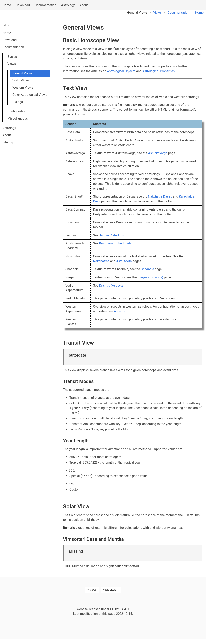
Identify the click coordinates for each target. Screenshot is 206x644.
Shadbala (147, 269)
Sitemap (8, 142)
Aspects (120, 311)
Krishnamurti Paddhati (115, 243)
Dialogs (18, 102)
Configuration (17, 111)
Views (157, 13)
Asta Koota (124, 261)
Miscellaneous (18, 118)
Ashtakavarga (158, 153)
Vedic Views (21, 80)
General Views (22, 73)
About (84, 5)
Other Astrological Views (30, 95)
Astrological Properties (159, 71)
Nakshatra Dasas (160, 197)
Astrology (68, 5)
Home (7, 5)
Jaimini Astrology (112, 235)
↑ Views (92, 590)
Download (23, 5)
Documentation (45, 5)
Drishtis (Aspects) (112, 285)
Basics (12, 57)
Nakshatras (101, 261)
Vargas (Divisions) (150, 277)
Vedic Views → (111, 590)
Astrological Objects (121, 71)
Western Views (23, 88)
